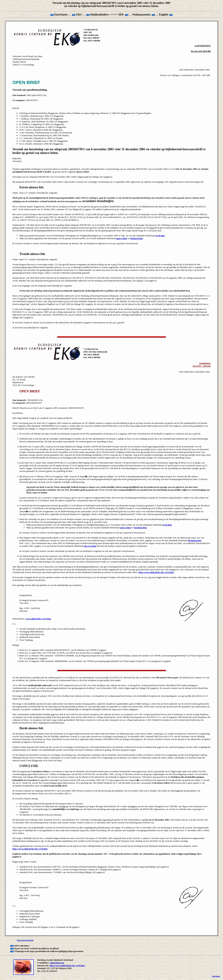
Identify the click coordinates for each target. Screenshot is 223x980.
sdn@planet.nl (57, 963)
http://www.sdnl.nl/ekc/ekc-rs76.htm (67, 965)
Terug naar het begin (25, 940)
